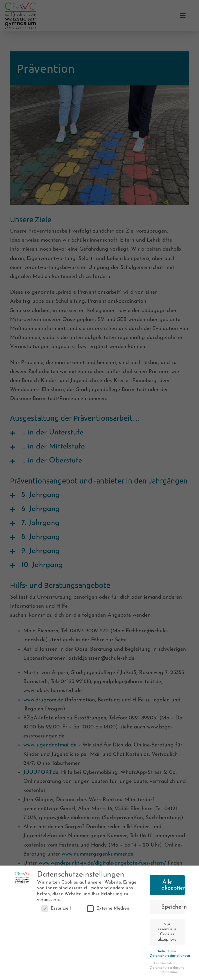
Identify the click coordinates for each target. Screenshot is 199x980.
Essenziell (56, 910)
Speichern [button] (173, 909)
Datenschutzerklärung (167, 969)
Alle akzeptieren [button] (173, 887)
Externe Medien (108, 910)
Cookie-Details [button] (166, 965)
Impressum (169, 974)
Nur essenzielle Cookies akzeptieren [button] (168, 934)
